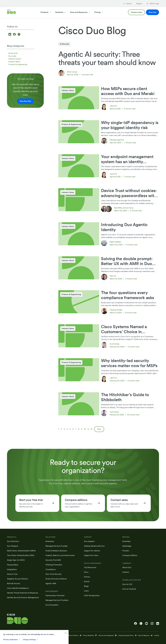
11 (88, 429)
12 (91, 429)
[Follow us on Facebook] (15, 35)
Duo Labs (12, 56)
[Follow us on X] (19, 35)
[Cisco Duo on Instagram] (152, 624)
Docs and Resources (80, 12)
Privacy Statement (10, 642)
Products (46, 12)
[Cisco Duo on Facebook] (135, 624)
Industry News (14, 62)
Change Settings (29, 642)
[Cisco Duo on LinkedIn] (158, 624)
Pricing (99, 12)
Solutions (61, 12)
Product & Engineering (18, 64)
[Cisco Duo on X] (141, 624)
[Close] (66, 635)
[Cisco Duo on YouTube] (147, 624)
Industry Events (15, 59)
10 (85, 429)
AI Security (13, 53)
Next (99, 429)
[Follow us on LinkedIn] (10, 35)
